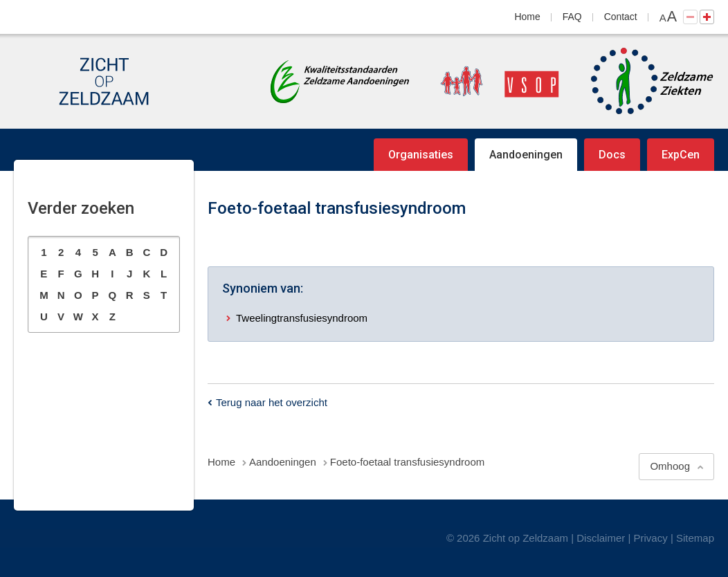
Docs (612, 155)
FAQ (572, 17)
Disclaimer (601, 538)
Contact (621, 17)
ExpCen (681, 155)
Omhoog (670, 466)
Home (528, 17)
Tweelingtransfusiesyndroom (302, 318)
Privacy (651, 538)
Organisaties (421, 155)
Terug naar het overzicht (272, 402)
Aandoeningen (526, 155)
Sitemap (695, 538)
